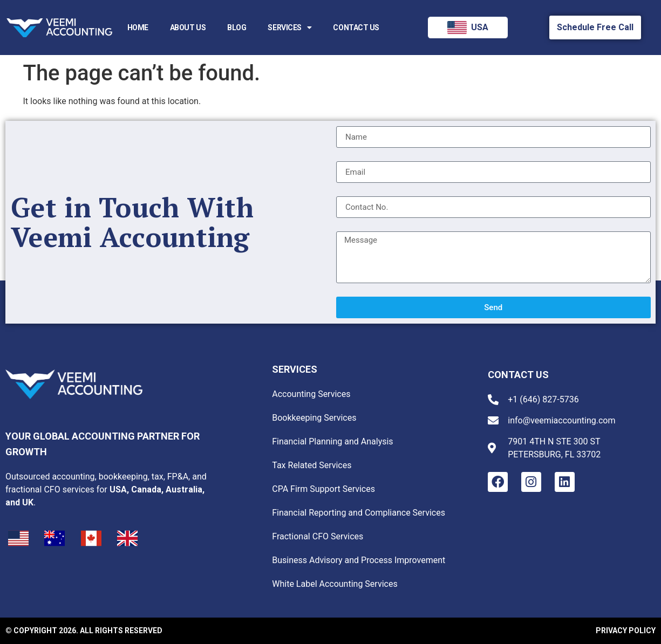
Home (138, 28)
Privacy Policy (626, 631)
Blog (237, 28)
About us (188, 28)
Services (289, 28)
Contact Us (356, 28)
